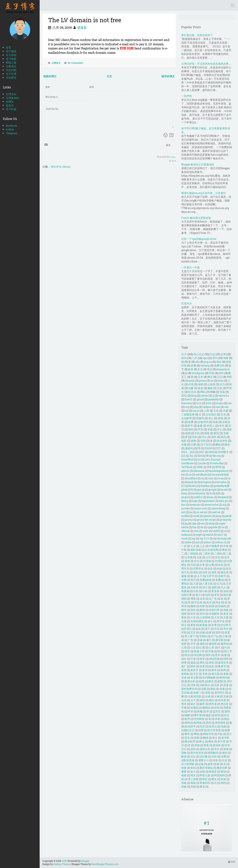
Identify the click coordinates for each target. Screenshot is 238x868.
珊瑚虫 (206, 708)
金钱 (202, 771)
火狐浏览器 (194, 696)
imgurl (185, 497)
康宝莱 (219, 640)
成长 (184, 659)
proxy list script (206, 520)
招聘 (226, 659)
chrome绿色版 (220, 475)
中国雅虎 (214, 546)
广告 (190, 640)
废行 (209, 640)
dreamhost (223, 369)
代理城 (207, 561)
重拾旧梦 (222, 768)
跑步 (227, 444)
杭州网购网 (209, 678)
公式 (219, 584)
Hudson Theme (62, 864)
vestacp (205, 365)
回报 (212, 606)
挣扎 (202, 662)
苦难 (197, 745)
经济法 (213, 726)
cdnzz (204, 396)
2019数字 (223, 452)
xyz (198, 542)
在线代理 (214, 610)
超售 (210, 764)
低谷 (210, 568)
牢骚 (184, 708)
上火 (202, 546)
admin (185, 471)
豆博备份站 (12, 98)
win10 (210, 535)
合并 (209, 602)
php (196, 407)
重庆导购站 (206, 768)
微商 (202, 644)
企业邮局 (187, 418)
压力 (222, 384)
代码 (193, 565)
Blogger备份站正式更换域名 (198, 164)
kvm (209, 403)
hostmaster (198, 493)
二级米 (206, 553)
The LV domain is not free (85, 20)
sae (218, 407)
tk (202, 527)
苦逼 (222, 392)
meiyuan (195, 505)
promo (189, 520)
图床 (202, 610)
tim (195, 527)
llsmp (185, 501)
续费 (227, 730)
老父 (215, 738)
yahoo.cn (221, 542)
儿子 (200, 576)
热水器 (222, 700)
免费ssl (220, 580)
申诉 (190, 711)
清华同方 (219, 693)
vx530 (216, 531)
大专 (193, 617)
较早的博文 (168, 76)
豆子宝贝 (206, 444)
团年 (184, 610)
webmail (187, 535)
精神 (187, 723)
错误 (223, 771)
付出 (196, 561)
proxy (202, 381)
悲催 (211, 651)
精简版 (198, 723)
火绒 (208, 696)
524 (200, 456)
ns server (202, 512)
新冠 (216, 433)
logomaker (208, 501)
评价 (214, 756)
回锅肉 (222, 606)
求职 (195, 437)
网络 (196, 734)
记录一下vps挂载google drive (199, 239)
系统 (208, 723)
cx (229, 478)
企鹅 (212, 565)
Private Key (217, 463)
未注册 (194, 678)
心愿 (202, 647)
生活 (200, 369)
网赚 (213, 392)
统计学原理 (214, 730)
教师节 (222, 666)
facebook (11, 126)
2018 (211, 452)
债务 (214, 572)
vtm (196, 531)
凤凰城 (185, 591)
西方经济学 (197, 753)
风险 (193, 783)
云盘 (199, 557)
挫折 (212, 662)
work (185, 538)
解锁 (184, 756)
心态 (193, 647)
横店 (211, 681)
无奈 (220, 388)
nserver (216, 512)
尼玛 (215, 358)
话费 (223, 756)
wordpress (198, 373)
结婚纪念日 (188, 730)
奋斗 (210, 621)
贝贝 (220, 377)
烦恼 (202, 700)
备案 (200, 426)
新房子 (194, 670)
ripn (194, 523)
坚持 (202, 614)
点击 (184, 700)
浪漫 (222, 689)
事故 (225, 550)
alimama (199, 471)
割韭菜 (215, 591)
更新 (226, 674)
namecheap (218, 508)
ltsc (183, 505)
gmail (200, 399)
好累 (214, 625)
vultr (206, 531)
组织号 (192, 726)
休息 (221, 565)
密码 (191, 429)
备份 (200, 388)
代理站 (219, 561)
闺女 (193, 775)
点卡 (193, 700)
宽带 (218, 632)
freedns (205, 486)
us (223, 527)
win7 (220, 535)
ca (190, 475)
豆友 (225, 760)
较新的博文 (50, 76)
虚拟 (193, 749)
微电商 (213, 644)
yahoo (207, 542)
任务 (202, 565)
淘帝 (214, 437)
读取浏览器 (188, 760)
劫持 (208, 595)
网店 (210, 377)
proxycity (226, 520)
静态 (205, 779)
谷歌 (215, 760)
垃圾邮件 (214, 614)
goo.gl (201, 490)
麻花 (202, 787)
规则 (225, 753)
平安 (200, 429)
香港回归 (205, 783)
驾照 (229, 377)
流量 (204, 689)
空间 (203, 441)
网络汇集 (11, 62)
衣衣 (217, 749)
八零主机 (208, 584)
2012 (184, 396)
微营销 (225, 644)
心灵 (212, 647)
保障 (200, 384)
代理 (191, 384)
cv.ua (221, 478)
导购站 (203, 636)
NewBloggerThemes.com (105, 864)
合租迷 (226, 422)
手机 (197, 433)
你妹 (219, 568)
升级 (212, 373)
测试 (213, 689)
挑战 (193, 662)
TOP (232, 862)
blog (194, 396)
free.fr (189, 399)
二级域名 (193, 553)
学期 (184, 632)
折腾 (193, 365)
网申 (187, 734)
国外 (193, 610)
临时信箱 (196, 550)
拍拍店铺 (214, 659)
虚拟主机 (205, 749)
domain (190, 381)
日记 (212, 354)
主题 (226, 411)
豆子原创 (11, 55)
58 (207, 456)
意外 (218, 655)
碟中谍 (198, 715)
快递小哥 (199, 651)
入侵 (196, 584)
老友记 (10, 105)
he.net (224, 490)
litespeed (223, 497)
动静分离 (187, 595)
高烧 (193, 787)
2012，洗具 (188, 452)
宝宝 (193, 632)
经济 (202, 726)
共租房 (194, 587)
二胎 (229, 553)
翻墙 (206, 738)
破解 (187, 715)
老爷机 (225, 738)
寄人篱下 (190, 636)
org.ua (208, 362)
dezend (189, 482)
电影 (184, 441)
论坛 (193, 756)
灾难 (226, 696)
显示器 (215, 674)
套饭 (193, 625)
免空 (193, 580)
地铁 (184, 614)
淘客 (226, 358)
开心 (220, 429)
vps (205, 358)
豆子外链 (11, 109)
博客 (193, 599)
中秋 (184, 550)
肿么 (202, 741)
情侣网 (198, 655)
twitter (10, 129)
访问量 (204, 756)
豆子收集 (11, 59)
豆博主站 (11, 94)
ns (191, 512)
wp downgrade (222, 538)
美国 (196, 738)
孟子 (208, 629)
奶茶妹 (204, 625)
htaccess (187, 403)
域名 (219, 362)
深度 (208, 693)
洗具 (217, 685)
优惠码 (200, 418)
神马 (184, 358)
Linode (202, 463)
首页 (8, 47)
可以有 (198, 602)
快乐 (187, 651)
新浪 (205, 670)
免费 (191, 422)
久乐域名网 (212, 550)
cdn (197, 362)
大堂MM (205, 617)
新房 (184, 670)
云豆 (208, 557)
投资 (202, 659)
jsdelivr (198, 497)
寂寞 (227, 632)
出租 (205, 591)
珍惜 (217, 708)
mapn (220, 403)
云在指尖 (211, 414)
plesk (228, 516)
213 (183, 456)
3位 (191, 456)
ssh (226, 407)
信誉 (205, 572)
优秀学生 (198, 568)
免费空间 (219, 365)
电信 (223, 437)
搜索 (207, 433)
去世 (202, 599)
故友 (212, 666)
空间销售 (199, 719)
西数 (184, 753)
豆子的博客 (188, 764)
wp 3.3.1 (204, 538)
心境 (184, 647)
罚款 (220, 734)
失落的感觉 (197, 621)
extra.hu (224, 396)
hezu (184, 493)
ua (212, 381)
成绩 (188, 433)
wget (199, 535)
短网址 (10, 102)
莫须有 (217, 745)
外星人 (211, 426)
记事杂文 (11, 66)
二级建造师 (188, 414)
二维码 (218, 553)
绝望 (201, 730)
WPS (218, 467)
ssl (187, 411)
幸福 (210, 429)
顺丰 (214, 779)
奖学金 (221, 621)
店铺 (200, 640)
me (230, 403)
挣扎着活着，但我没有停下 (197, 35)
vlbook (185, 531)
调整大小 (204, 760)
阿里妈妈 (219, 775)
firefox (193, 486)
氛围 (220, 681)
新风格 (185, 674)
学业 (217, 629)
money (186, 508)
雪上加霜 (193, 779)
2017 (202, 452)
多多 (226, 614)
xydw (188, 542)
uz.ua (196, 411)
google (212, 490)
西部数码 (213, 753)
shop (212, 523)
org (187, 407)
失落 (184, 621)
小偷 (225, 636)
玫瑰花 (194, 708)
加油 (226, 591)
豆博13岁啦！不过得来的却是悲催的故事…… (207, 64)
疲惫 (193, 441)
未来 (184, 678)
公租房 (211, 384)
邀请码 (189, 448)
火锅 (217, 696)
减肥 (214, 587)
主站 (216, 411)
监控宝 (217, 711)
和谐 (184, 606)
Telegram (12, 133)
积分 (227, 715)
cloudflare (191, 478)
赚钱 (218, 444)
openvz (207, 516)
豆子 (184, 354)
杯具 (191, 369)
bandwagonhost (219, 471)
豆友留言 (11, 78)
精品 (227, 719)
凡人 (223, 587)
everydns (221, 482)
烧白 (212, 700)
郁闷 (193, 768)
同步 (218, 602)
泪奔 (193, 685)
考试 (209, 369)
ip (186, 373)
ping (218, 516)
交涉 (227, 557)
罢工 (229, 734)
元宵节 (210, 576)
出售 (196, 591)
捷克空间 (223, 662)
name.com (200, 508)
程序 (187, 719)
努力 (198, 595)
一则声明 (187, 96)
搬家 (210, 388)
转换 (184, 768)
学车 (222, 426)
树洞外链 (225, 678)
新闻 (223, 670)
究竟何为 (187, 303)
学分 (226, 629)
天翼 (226, 617)
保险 (221, 418)
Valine (173, 157)
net (183, 512)
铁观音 (213, 771)
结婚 (223, 726)
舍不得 (221, 741)
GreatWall (187, 459)
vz (225, 531)
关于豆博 (11, 74)
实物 (202, 632)
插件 (193, 666)
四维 (202, 606)
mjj (224, 505)
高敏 (184, 787)
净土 (205, 587)
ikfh (218, 493)
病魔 (200, 711)
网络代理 (208, 734)
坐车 (193, 614)
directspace (204, 482)
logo (195, 501)
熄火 (193, 704)
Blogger (85, 861)
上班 (206, 411)
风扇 (223, 779)
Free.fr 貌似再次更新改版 (196, 218)
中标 (226, 546)
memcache (211, 505)
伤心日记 (199, 354)
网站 (203, 392)
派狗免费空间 (189, 689)
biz (183, 475)
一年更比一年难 (190, 267)
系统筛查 (220, 723)
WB (209, 467)
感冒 (229, 429)
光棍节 (222, 576)
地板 (226, 610)
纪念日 (192, 392)
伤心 (211, 418)
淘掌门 (197, 693)
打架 (193, 659)
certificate (202, 475)
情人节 (228, 651)
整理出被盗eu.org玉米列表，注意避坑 (204, 193)
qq (186, 523)
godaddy (213, 399)
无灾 (196, 674)
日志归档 (11, 70)
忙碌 (227, 647)
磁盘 (208, 715)
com (211, 478)
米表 (218, 719)
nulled (185, 516)
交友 (218, 557)
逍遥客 (82, 28)
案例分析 (190, 681)
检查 (202, 681)
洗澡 (226, 685)
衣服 (184, 444)
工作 (195, 358)
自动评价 (222, 441)
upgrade (212, 527)
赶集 (201, 764)
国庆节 (189, 426)
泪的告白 (205, 685)
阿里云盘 (205, 775)
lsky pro (224, 501)
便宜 (196, 572)
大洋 (217, 617)
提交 (168, 145)
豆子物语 (11, 51)
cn (202, 478)
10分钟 (208, 448)
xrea (221, 381)
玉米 (200, 377)
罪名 (187, 738)
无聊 (226, 433)
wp (194, 538)
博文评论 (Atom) (61, 167)
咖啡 (193, 606)
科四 (218, 715)
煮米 (184, 704)
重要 (184, 771)
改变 (202, 666)
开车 (193, 644)
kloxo (210, 497)
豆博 (223, 354)
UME (200, 467)
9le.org (217, 456)
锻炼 (184, 775)
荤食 (206, 745)
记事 (193, 444)
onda (196, 516)
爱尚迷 (213, 704)
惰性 (208, 655)
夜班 (184, 617)
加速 (215, 422)
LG (199, 459)
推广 (184, 666)
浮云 (204, 437)
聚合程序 (190, 741)
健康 (184, 576)
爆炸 (202, 704)
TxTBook (187, 467)
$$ (199, 448)
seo (203, 523)
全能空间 (203, 422)
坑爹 (191, 388)
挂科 (221, 373)
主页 (109, 76)
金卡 (193, 771)
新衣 (214, 670)
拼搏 (184, 662)
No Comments (75, 63)
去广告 (213, 599)
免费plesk (206, 580)
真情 (227, 711)
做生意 (225, 572)
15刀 (219, 448)
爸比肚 (225, 704)
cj (213, 396)
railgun (207, 407)
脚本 (211, 741)
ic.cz (199, 403)
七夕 (193, 546)
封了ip (215, 636)
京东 (223, 414)
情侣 (187, 655)
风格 (184, 783)
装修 (226, 749)
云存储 (189, 557)
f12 (183, 486)
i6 (211, 493)
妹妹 (198, 629)
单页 (217, 595)
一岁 (184, 546)
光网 (184, 580)
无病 (205, 674)
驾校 (223, 783)
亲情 (187, 561)
